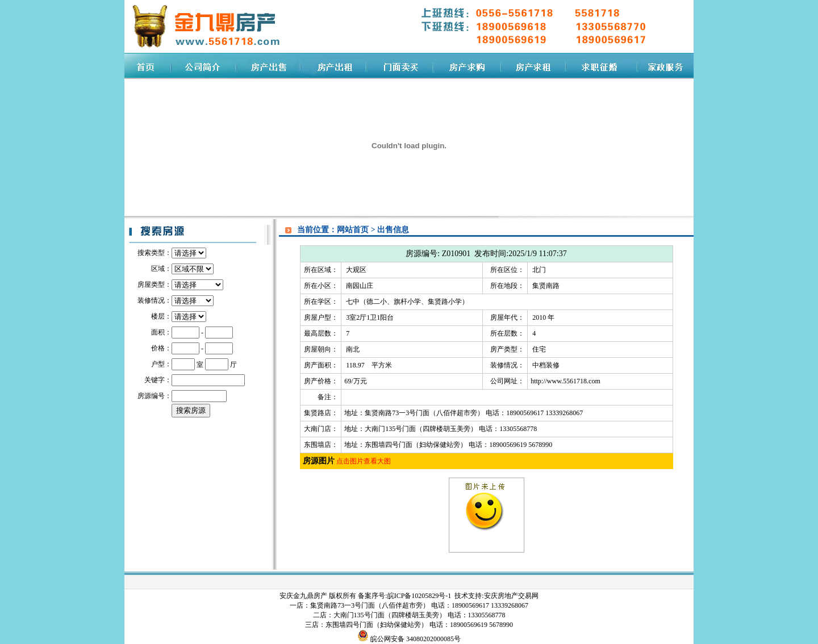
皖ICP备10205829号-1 (420, 596)
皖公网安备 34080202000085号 (415, 639)
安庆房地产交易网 (511, 596)
